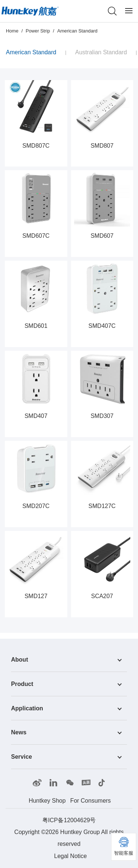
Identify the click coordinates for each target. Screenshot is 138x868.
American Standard (77, 31)
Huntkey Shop (47, 801)
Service (22, 757)
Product (22, 684)
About (20, 660)
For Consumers (91, 801)
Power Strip (38, 31)
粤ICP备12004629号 (69, 820)
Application (27, 708)
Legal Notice (70, 856)
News (19, 732)
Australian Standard (101, 52)
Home (12, 31)
